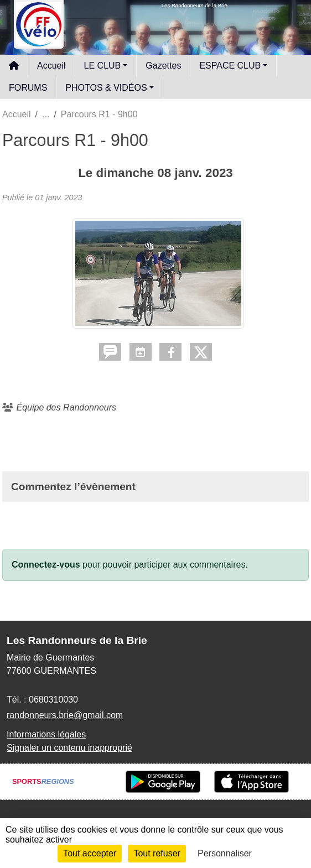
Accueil (51, 66)
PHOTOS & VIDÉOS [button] (106, 88)
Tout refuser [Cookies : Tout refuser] (157, 853)
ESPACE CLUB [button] (230, 66)
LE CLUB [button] (103, 66)
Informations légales (46, 734)
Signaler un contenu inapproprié (69, 748)
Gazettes (163, 66)
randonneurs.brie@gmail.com (65, 715)
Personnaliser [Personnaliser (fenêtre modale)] (225, 853)
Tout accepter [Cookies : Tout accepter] (90, 853)
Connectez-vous (46, 565)
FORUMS (28, 88)
